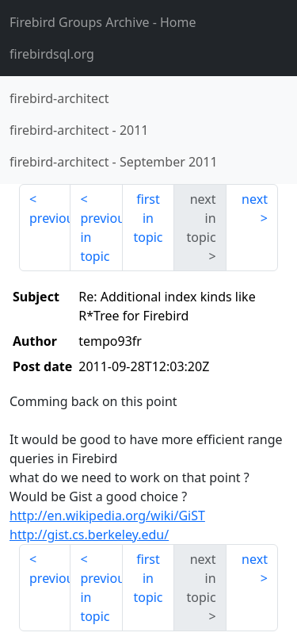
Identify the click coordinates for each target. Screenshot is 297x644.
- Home (103, 22)
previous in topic (101, 237)
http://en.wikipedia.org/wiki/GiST (107, 516)
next (255, 199)
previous (50, 218)
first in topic (148, 218)
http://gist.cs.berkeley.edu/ (89, 535)
